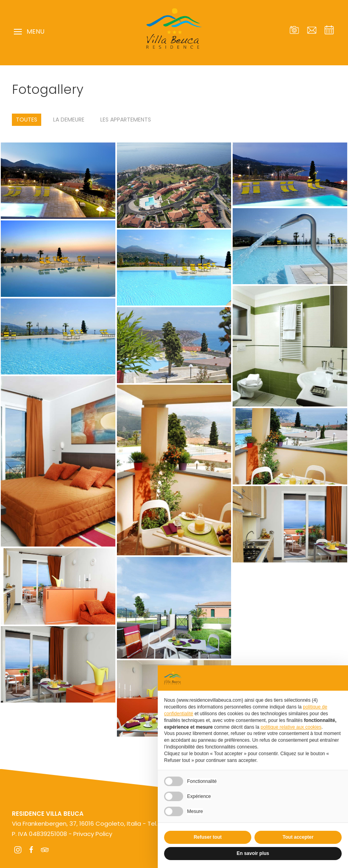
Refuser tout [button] (208, 837)
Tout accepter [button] (298, 837)
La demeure (69, 120)
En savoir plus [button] (253, 853)
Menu (29, 32)
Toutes (27, 120)
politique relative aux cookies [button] (291, 727)
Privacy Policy (93, 834)
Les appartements (126, 120)
